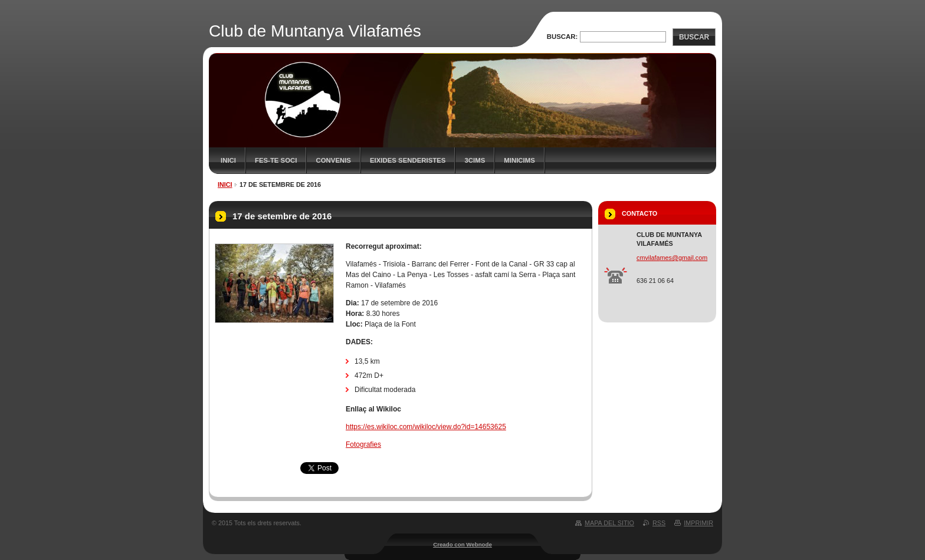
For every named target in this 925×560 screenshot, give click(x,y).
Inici (228, 160)
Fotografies (363, 444)
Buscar (694, 37)
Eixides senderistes (408, 160)
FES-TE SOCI (276, 160)
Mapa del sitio (609, 523)
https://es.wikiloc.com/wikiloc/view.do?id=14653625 (426, 427)
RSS (659, 523)
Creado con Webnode (462, 544)
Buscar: (562, 37)
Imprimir (698, 523)
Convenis (333, 160)
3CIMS (475, 160)
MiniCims (519, 160)
